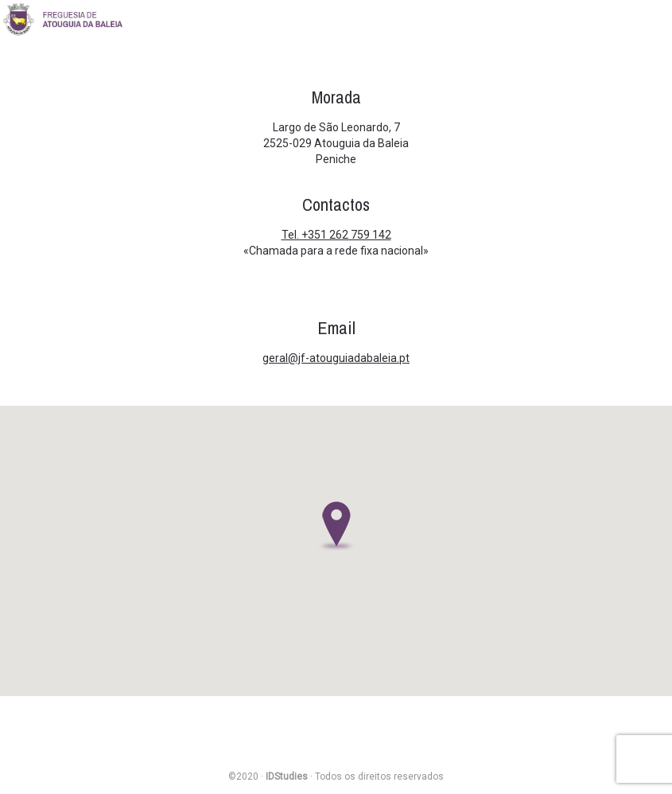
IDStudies (287, 776)
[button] (336, 526)
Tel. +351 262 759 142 (336, 235)
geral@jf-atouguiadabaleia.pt (336, 358)
